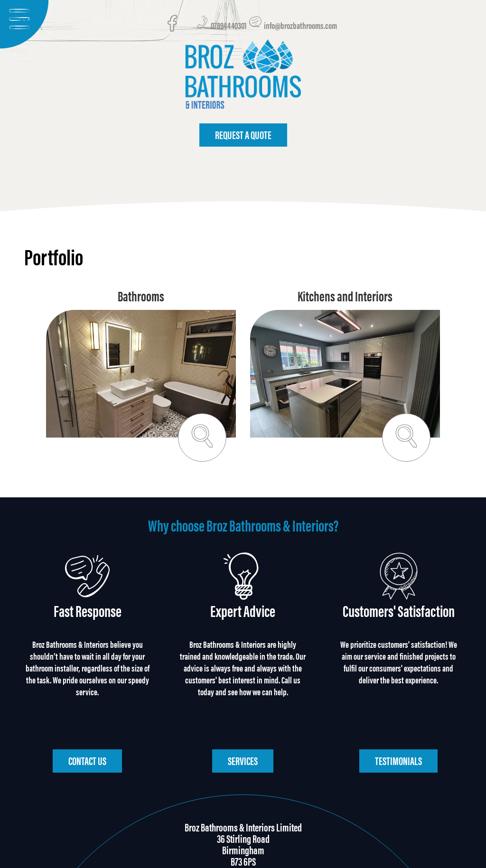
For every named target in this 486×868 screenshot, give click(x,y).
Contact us (87, 714)
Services (243, 714)
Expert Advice (243, 617)
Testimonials (398, 714)
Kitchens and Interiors (345, 302)
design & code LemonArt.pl (243, 858)
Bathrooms (141, 302)
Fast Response (88, 617)
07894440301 (222, 27)
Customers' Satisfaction (399, 617)
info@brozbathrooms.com (293, 27)
